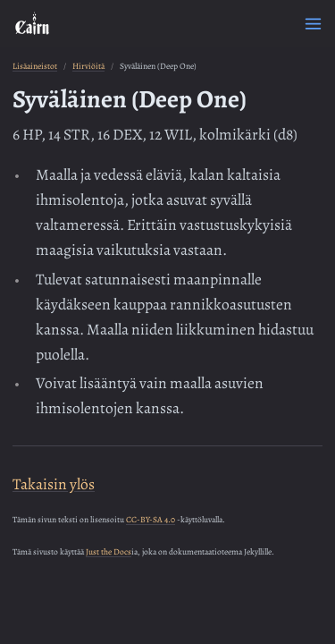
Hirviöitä (88, 66)
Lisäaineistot (35, 66)
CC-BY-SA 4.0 (151, 519)
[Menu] (313, 24)
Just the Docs (109, 551)
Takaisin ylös (54, 484)
